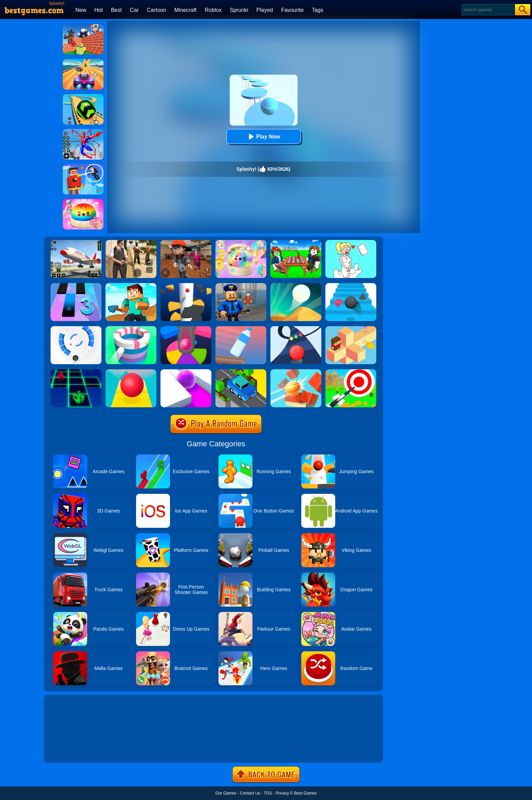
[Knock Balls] (296, 372)
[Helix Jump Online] (186, 329)
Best (116, 10)
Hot (99, 10)
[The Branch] (351, 329)
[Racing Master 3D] (83, 61)
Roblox (213, 10)
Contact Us (250, 793)
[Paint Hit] (131, 329)
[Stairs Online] (351, 285)
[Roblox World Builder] (83, 26)
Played (265, 10)
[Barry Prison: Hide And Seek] (241, 285)
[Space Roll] (76, 372)
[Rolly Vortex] (76, 329)
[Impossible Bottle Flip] (241, 329)
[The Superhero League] (83, 166)
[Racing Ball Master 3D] (83, 96)
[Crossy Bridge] (241, 372)
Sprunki (239, 10)
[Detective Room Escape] (186, 242)
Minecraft (186, 10)
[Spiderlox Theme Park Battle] (83, 131)
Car (134, 10)
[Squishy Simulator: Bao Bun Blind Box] (241, 242)
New (81, 10)
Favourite (292, 10)
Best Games (305, 793)
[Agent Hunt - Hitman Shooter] (131, 242)
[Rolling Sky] (131, 372)
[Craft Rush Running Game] (131, 285)
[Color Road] (296, 329)
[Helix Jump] (186, 285)
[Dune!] (296, 285)
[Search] (488, 10)
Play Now (263, 137)
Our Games (226, 793)
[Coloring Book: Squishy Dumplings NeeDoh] (83, 201)
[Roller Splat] (186, 372)
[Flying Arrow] (351, 372)
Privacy (282, 793)
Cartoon (157, 10)
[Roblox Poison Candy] (296, 242)
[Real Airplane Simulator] (76, 242)
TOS (268, 793)
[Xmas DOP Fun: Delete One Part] (351, 242)
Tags (318, 10)
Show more (67, 750)
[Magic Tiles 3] (76, 285)
